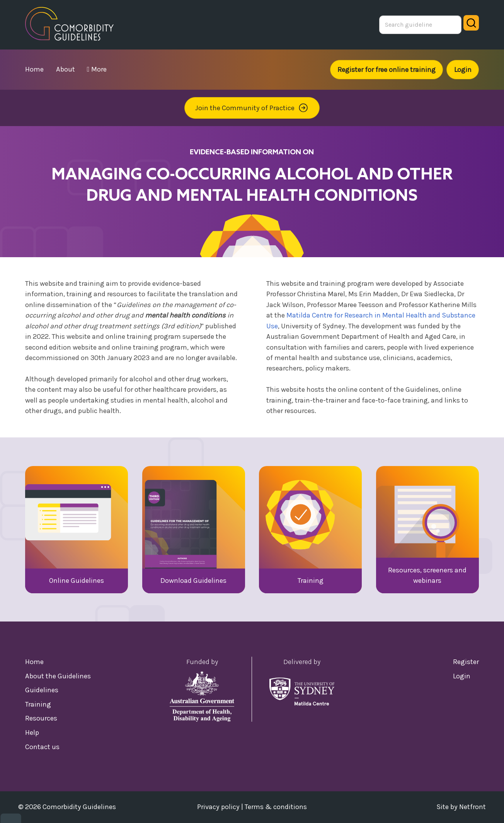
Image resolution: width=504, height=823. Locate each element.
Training (38, 704)
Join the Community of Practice (252, 108)
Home (34, 662)
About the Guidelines (58, 676)
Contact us (42, 747)
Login (463, 70)
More (97, 69)
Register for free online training (387, 70)
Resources (41, 718)
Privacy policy (218, 807)
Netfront (472, 807)
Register (466, 662)
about (66, 69)
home (34, 69)
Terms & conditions (276, 807)
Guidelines (42, 690)
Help (32, 733)
